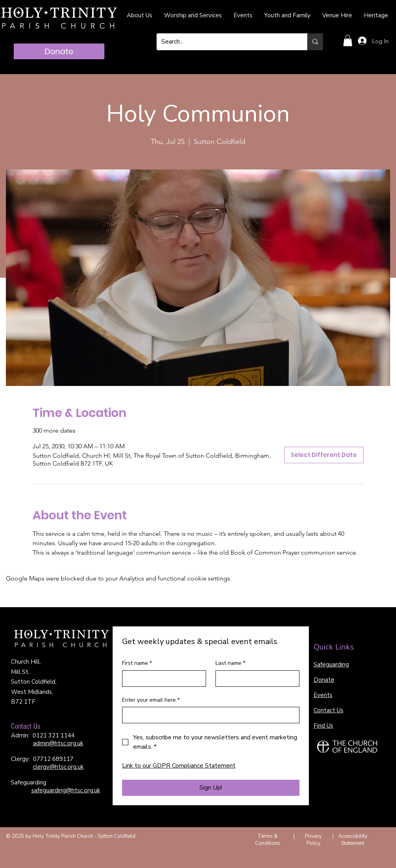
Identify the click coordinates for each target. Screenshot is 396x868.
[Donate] (59, 51)
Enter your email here (151, 700)
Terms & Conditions (268, 840)
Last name (230, 663)
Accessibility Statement (353, 840)
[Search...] (226, 42)
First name (137, 663)
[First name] (162, 679)
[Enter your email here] (208, 715)
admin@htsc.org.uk (58, 743)
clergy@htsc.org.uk (58, 767)
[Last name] (255, 679)
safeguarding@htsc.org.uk (66, 790)
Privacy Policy (313, 840)
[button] (348, 41)
